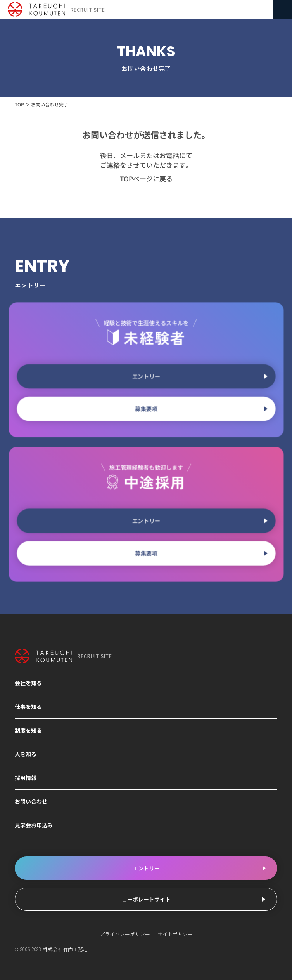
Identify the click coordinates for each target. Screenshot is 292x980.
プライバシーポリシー (125, 934)
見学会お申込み (34, 825)
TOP (19, 104)
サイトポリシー (175, 934)
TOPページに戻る (146, 178)
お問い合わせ (31, 801)
